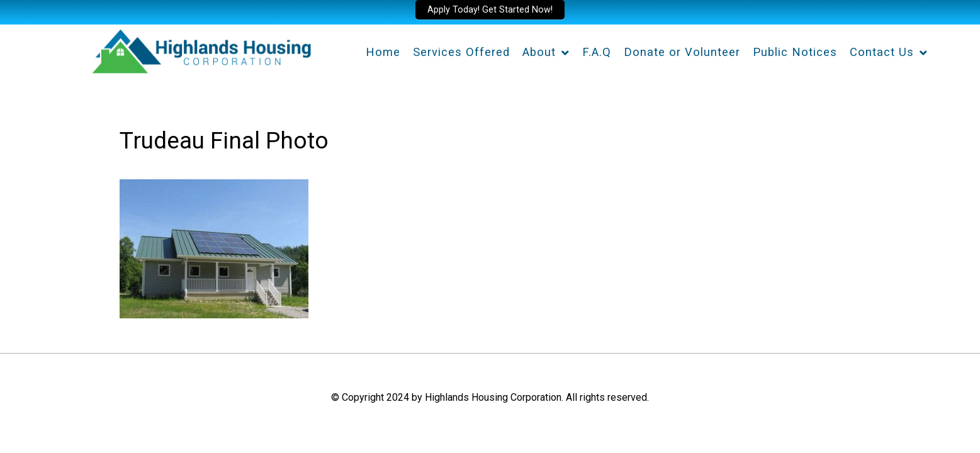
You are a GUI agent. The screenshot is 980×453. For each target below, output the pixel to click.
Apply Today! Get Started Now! (490, 10)
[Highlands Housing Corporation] (201, 49)
